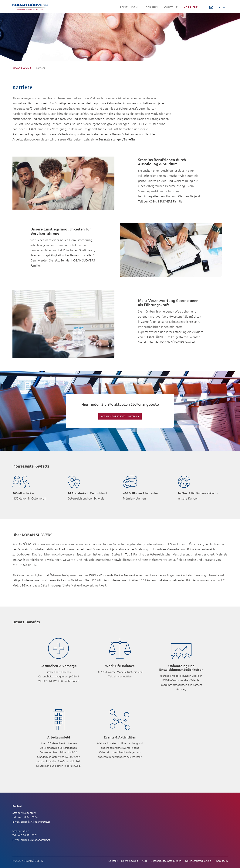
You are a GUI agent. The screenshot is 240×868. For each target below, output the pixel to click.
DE (219, 7)
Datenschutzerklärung (198, 860)
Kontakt (113, 860)
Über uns (151, 7)
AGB (144, 860)
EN (224, 7)
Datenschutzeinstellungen (166, 860)
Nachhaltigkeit (130, 860)
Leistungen (129, 7)
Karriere (191, 7)
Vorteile (171, 7)
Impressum (221, 860)
